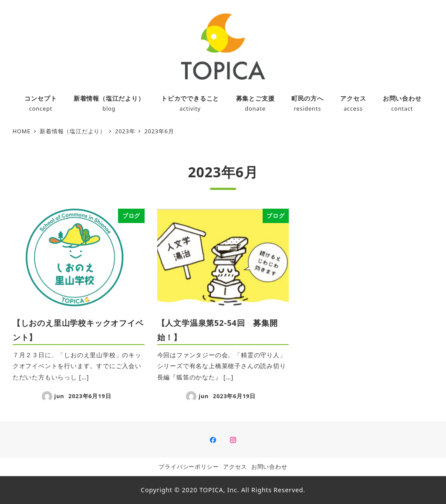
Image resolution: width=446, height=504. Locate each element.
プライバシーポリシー (189, 467)
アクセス (235, 467)
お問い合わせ (269, 467)
